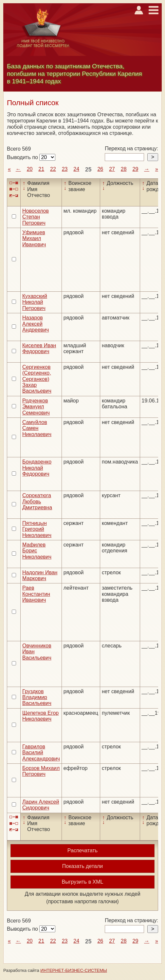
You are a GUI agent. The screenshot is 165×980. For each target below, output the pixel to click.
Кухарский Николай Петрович (35, 302)
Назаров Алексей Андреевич (36, 324)
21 (41, 169)
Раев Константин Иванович (36, 594)
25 (88, 170)
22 (53, 169)
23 (65, 169)
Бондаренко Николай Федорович (37, 468)
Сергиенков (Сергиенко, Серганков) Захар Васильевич (37, 379)
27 (112, 169)
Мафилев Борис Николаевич (37, 551)
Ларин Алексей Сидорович (41, 805)
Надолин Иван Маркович (40, 575)
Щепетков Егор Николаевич (40, 716)
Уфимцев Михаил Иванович (34, 238)
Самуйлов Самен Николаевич (37, 428)
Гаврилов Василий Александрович (41, 753)
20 (30, 169)
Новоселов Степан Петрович (36, 217)
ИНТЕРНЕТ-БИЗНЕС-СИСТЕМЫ (74, 970)
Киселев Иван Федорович (39, 348)
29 (135, 169)
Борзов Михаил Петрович (41, 771)
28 (124, 169)
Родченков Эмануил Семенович (36, 407)
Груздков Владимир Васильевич (37, 697)
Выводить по (23, 157)
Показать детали (82, 866)
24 (76, 169)
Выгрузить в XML (83, 882)
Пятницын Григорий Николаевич (37, 529)
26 (100, 169)
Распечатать (82, 850)
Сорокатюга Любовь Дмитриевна (37, 501)
